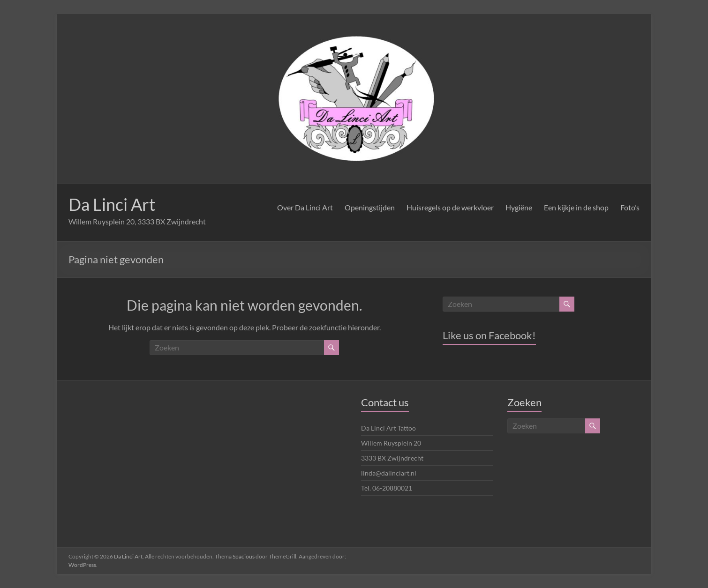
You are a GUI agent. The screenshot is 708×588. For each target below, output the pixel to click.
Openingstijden (370, 207)
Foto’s (630, 207)
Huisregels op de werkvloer (450, 207)
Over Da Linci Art (305, 207)
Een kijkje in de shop (576, 207)
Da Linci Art (112, 204)
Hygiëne (519, 207)
